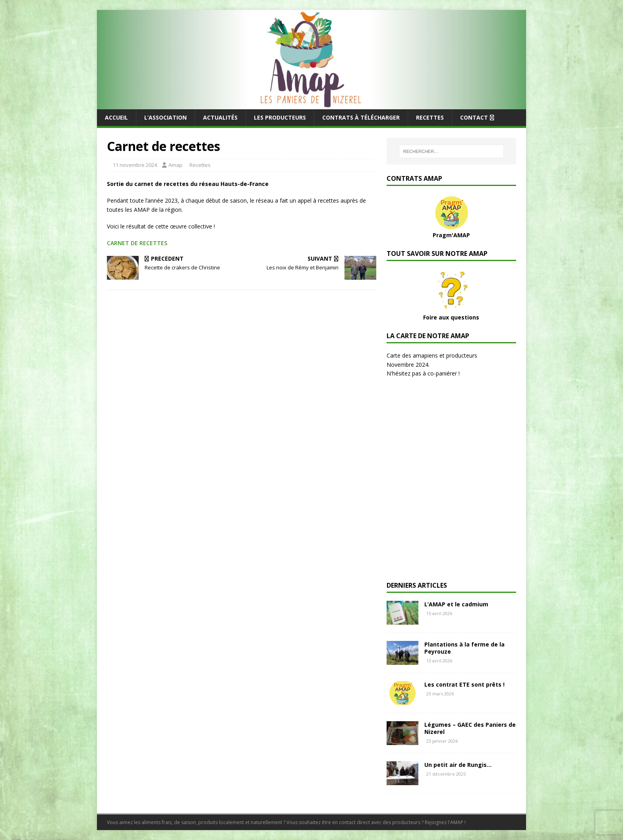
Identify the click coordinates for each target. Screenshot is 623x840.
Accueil (116, 117)
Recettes (430, 117)
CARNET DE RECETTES (137, 243)
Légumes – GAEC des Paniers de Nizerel (470, 728)
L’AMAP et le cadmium (456, 604)
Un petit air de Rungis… (458, 765)
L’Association (165, 117)
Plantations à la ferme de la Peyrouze (464, 648)
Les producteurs (280, 117)
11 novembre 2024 (135, 165)
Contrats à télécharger (361, 117)
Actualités (220, 117)
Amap (175, 165)
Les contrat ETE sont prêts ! (464, 684)
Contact (474, 117)
